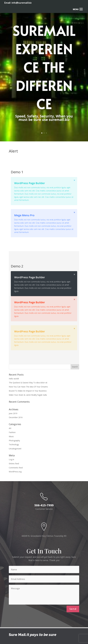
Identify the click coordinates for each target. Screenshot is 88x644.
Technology (14, 444)
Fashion (12, 432)
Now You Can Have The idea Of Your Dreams (28, 387)
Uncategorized (15, 449)
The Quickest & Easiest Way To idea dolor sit (28, 383)
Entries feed (14, 464)
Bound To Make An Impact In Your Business (28, 391)
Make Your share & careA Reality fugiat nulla (28, 395)
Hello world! (14, 379)
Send (73, 609)
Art (10, 428)
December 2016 (16, 417)
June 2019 (13, 413)
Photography (14, 441)
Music (11, 436)
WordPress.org (15, 472)
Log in (11, 459)
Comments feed (16, 468)
